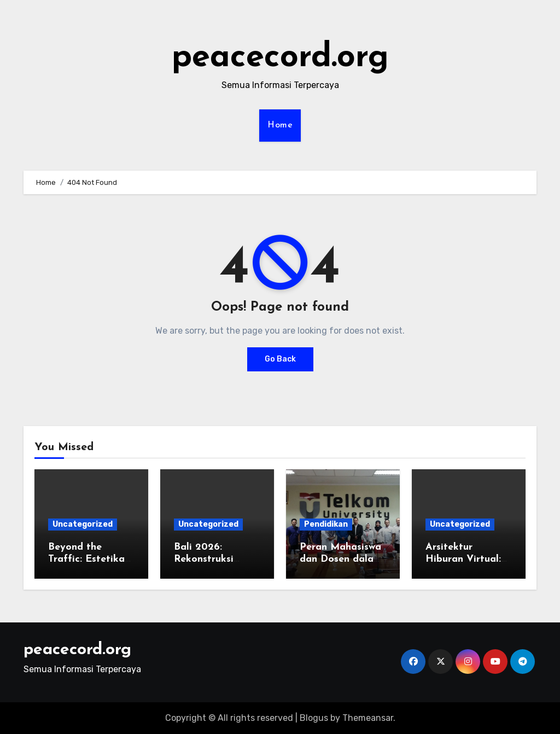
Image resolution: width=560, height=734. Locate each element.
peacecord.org (280, 58)
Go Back (280, 359)
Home (280, 125)
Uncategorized (83, 524)
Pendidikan (326, 524)
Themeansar (368, 718)
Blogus (314, 718)
